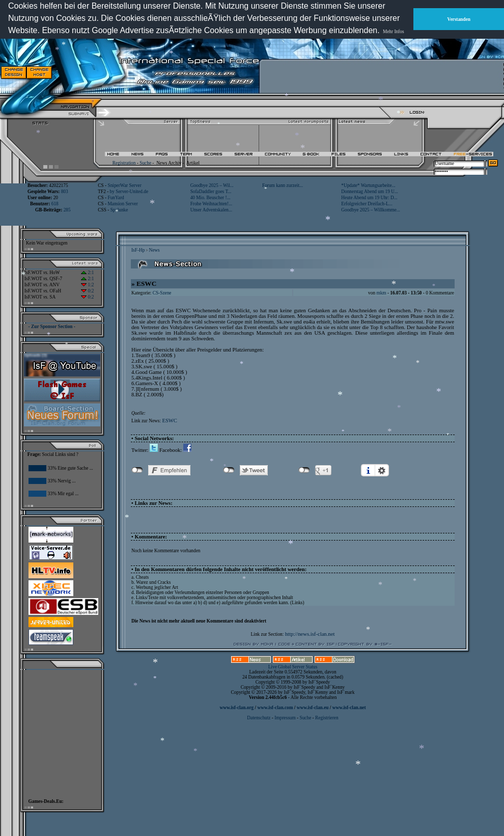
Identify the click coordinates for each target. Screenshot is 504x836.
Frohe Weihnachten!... (212, 204)
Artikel (193, 163)
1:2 (87, 285)
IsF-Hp (138, 250)
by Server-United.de (129, 192)
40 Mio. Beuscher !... (211, 198)
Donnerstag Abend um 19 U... (370, 192)
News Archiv (169, 163)
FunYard (116, 198)
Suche (145, 163)
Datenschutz (259, 718)
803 (65, 192)
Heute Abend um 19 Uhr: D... (369, 198)
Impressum (285, 718)
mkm (381, 293)
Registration (124, 163)
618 (55, 204)
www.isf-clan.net (349, 708)
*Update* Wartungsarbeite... (368, 185)
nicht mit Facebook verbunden (137, 470)
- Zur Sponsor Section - (52, 327)
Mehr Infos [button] (394, 32)
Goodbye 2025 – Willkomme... (371, 210)
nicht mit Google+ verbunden (304, 470)
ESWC (170, 421)
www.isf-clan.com (275, 708)
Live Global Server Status (293, 667)
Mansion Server (122, 204)
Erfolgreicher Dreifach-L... (367, 204)
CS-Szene (162, 293)
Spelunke (119, 210)
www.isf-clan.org (236, 708)
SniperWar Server (124, 185)
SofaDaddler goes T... (211, 192)
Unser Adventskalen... (211, 210)
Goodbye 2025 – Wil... (212, 185)
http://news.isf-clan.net (310, 634)
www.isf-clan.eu (313, 708)
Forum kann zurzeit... (283, 185)
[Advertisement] (377, 72)
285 (67, 210)
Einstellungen (382, 470)
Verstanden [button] (459, 19)
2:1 (87, 273)
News (154, 250)
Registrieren (327, 718)
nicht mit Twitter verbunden (229, 470)
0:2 (87, 291)
